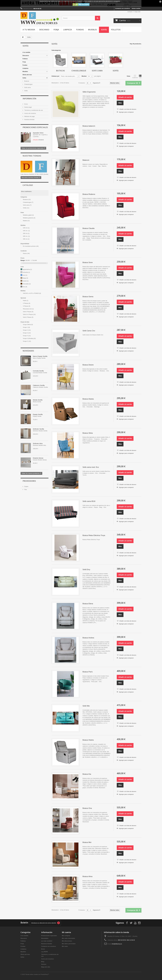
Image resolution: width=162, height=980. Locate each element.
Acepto (75, 5)
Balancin (86, 160)
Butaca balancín (89, 126)
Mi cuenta (66, 932)
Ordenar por (55, 76)
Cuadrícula (135, 76)
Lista (140, 76)
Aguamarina (27, 269)
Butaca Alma (87, 876)
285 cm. (26, 236)
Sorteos (44, 964)
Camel (26, 281)
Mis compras (66, 936)
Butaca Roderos (89, 194)
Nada (26, 301)
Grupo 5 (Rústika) (29, 338)
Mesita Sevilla (38, 400)
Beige (25, 278)
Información (29, 99)
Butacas (27, 81)
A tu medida (29, 30)
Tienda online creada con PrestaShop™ (37, 974)
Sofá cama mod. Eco (91, 467)
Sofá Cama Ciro (89, 331)
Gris (25, 287)
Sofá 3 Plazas (28, 312)
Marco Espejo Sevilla (40, 356)
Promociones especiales (35, 127)
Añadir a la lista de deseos (128, 109)
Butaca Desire (88, 365)
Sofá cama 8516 (89, 501)
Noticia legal (28, 107)
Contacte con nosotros (123, 8)
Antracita (26, 272)
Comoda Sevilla (38, 371)
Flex (25, 490)
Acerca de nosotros (30, 113)
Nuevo (26, 253)
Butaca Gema (88, 297)
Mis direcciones (67, 941)
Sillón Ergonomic (89, 92)
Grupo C (27, 341)
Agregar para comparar (126, 112)
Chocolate (27, 284)
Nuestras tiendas (29, 120)
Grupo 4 (27, 336)
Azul (25, 275)
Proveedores (29, 481)
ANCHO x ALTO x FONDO (32, 293)
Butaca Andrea (88, 638)
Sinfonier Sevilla (38, 429)
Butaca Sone (88, 262)
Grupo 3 (27, 333)
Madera (26, 221)
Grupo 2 (27, 330)
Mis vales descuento (68, 938)
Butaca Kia (87, 774)
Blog (43, 962)
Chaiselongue (28, 84)
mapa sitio (137, 12)
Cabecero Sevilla (39, 385)
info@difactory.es (117, 944)
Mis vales (65, 946)
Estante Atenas (38, 458)
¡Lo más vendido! (47, 941)
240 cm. (26, 231)
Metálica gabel (28, 215)
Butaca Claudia (88, 228)
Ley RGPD (45, 952)
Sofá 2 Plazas (28, 317)
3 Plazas (27, 306)
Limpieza (68, 30)
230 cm (26, 228)
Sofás (104, 30)
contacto (130, 12)
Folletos (116, 30)
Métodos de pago (29, 116)
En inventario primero (31, 246)
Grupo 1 (26, 327)
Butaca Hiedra (88, 740)
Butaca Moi (87, 842)
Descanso (44, 30)
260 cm (26, 233)
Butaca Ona (87, 808)
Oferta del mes (27, 75)
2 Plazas (27, 303)
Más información (84, 5)
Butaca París (88, 672)
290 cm (26, 239)
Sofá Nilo (86, 706)
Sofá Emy (86, 570)
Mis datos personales (69, 944)
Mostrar (84, 76)
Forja (56, 30)
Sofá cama (27, 87)
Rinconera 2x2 (28, 309)
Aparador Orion (38, 133)
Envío (26, 104)
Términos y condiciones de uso (33, 110)
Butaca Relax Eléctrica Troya (94, 535)
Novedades (28, 351)
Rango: (23, 260)
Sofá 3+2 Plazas (29, 314)
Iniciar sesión (136, 8)
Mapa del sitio (46, 967)
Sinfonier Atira (38, 443)
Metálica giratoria (29, 218)
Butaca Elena (88, 604)
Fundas (80, 30)
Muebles (92, 30)
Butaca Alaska (88, 399)
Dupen (26, 486)
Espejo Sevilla (38, 414)
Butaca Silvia (88, 433)
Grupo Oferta (28, 325)
